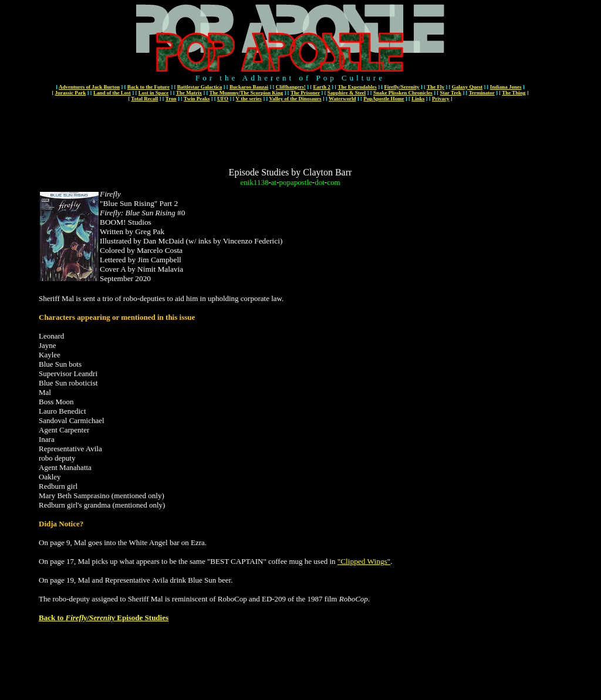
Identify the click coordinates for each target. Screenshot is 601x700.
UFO (223, 99)
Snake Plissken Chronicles (403, 93)
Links (418, 99)
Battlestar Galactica (200, 87)
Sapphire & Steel (347, 93)
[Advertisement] (291, 130)
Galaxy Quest (467, 87)
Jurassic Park (71, 93)
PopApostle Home (384, 99)
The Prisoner (305, 93)
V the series (249, 99)
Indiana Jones (506, 87)
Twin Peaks (197, 99)
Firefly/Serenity (401, 87)
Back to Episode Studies (104, 618)
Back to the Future (148, 87)
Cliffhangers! (291, 87)
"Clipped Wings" (364, 561)
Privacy (441, 99)
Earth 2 (322, 87)
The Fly (435, 87)
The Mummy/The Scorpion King (247, 93)
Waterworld (342, 99)
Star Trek (450, 93)
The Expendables (357, 87)
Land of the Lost (112, 93)
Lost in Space (154, 93)
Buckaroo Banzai (249, 87)
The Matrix (189, 93)
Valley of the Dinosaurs (295, 99)
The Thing (514, 93)
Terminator (482, 93)
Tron (171, 99)
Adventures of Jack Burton (89, 87)
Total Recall (144, 99)
